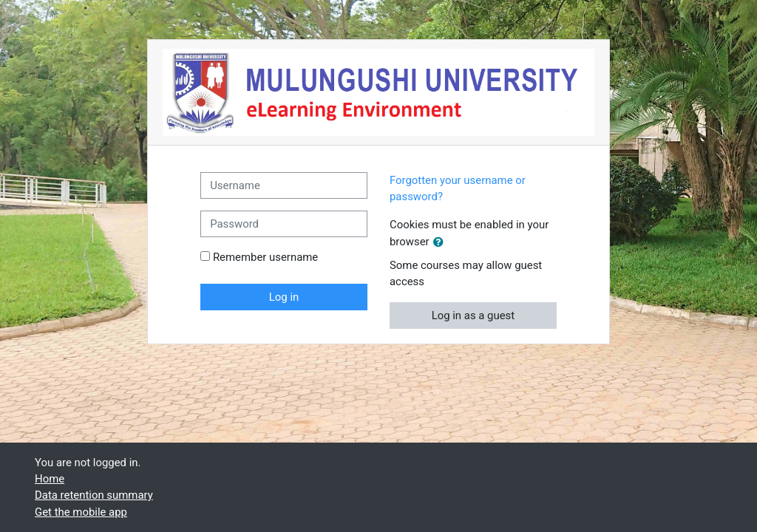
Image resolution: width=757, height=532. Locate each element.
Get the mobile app (81, 512)
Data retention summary (94, 495)
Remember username (265, 257)
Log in (284, 297)
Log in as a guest (473, 316)
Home (50, 479)
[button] (441, 242)
